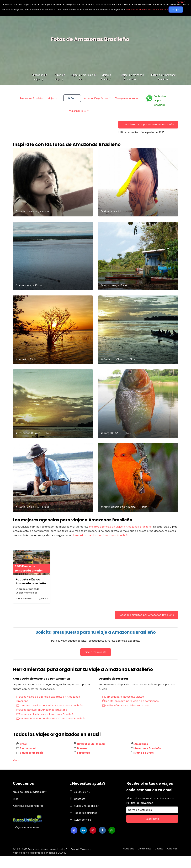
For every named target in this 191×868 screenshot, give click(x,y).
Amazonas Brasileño (31, 98)
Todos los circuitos (86, 813)
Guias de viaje (83, 820)
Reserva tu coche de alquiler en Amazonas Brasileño (51, 719)
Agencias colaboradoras (28, 806)
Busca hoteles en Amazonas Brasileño (42, 710)
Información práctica (96, 98)
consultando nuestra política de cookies (147, 10)
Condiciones (144, 849)
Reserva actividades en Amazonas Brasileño (45, 714)
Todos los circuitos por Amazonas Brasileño (146, 615)
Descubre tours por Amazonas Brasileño (148, 125)
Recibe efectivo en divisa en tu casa (126, 705)
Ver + (16, 760)
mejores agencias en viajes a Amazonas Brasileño (120, 527)
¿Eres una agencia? (86, 806)
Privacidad (128, 849)
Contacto (80, 799)
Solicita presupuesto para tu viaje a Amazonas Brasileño (96, 632)
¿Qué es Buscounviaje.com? (30, 792)
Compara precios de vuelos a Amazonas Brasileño (49, 705)
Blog (16, 799)
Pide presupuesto (95, 652)
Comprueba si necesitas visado (123, 697)
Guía (71, 98)
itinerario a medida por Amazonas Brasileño (101, 535)
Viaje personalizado (127, 98)
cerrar (181, 2)
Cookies (159, 849)
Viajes (51, 98)
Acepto (176, 10)
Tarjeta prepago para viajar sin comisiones (130, 701)
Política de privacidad (140, 803)
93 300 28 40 (82, 792)
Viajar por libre (77, 111)
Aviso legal (172, 849)
